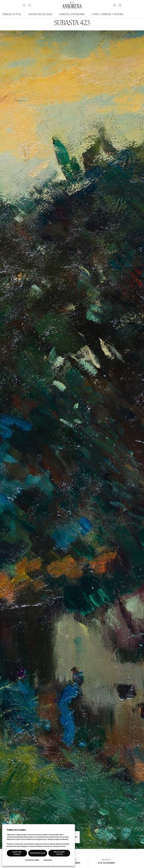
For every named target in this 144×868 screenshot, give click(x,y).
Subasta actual (12, 14)
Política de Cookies (32, 860)
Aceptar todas (17, 853)
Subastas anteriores (72, 14)
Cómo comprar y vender (107, 14)
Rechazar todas (59, 853)
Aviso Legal (48, 860)
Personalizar (38, 853)
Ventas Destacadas (40, 14)
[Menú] (24, 5)
